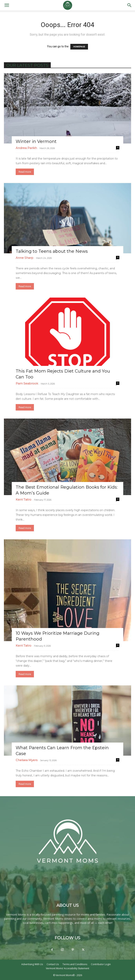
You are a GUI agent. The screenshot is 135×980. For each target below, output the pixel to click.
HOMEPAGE (79, 47)
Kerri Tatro (24, 499)
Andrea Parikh (26, 148)
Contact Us (53, 964)
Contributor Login (101, 964)
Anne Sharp (24, 258)
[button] (7, 5)
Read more (25, 172)
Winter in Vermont (36, 141)
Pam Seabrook (27, 383)
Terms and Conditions (75, 964)
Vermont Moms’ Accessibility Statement (67, 968)
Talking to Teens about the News (52, 251)
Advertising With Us (32, 964)
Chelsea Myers (27, 760)
